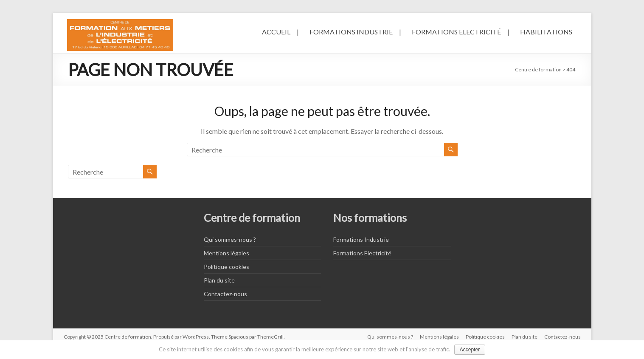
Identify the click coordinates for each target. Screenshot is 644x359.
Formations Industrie (351, 32)
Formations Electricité (456, 32)
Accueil (276, 32)
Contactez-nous (225, 294)
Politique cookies (226, 267)
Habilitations (546, 32)
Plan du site (219, 280)
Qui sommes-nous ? (230, 239)
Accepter (470, 350)
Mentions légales (226, 253)
